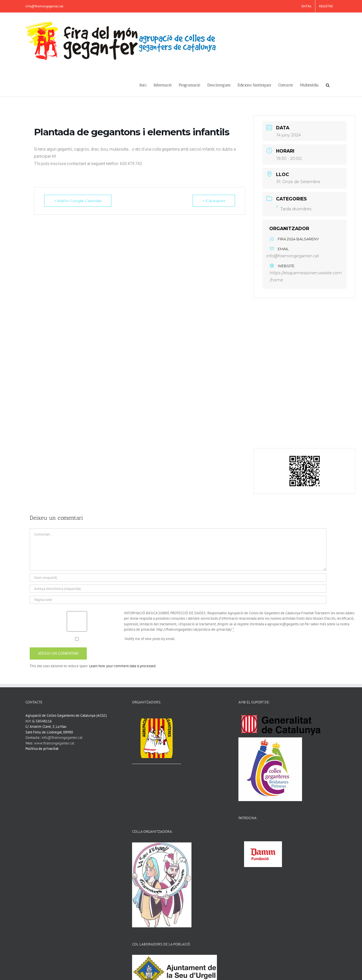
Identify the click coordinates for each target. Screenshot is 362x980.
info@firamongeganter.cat (44, 6)
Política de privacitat (42, 749)
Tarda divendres (294, 209)
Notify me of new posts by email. (150, 639)
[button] (328, 85)
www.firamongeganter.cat (54, 743)
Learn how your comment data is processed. (123, 666)
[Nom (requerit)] (178, 578)
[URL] (178, 600)
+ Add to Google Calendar (78, 201)
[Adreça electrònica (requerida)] (178, 589)
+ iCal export (214, 201)
